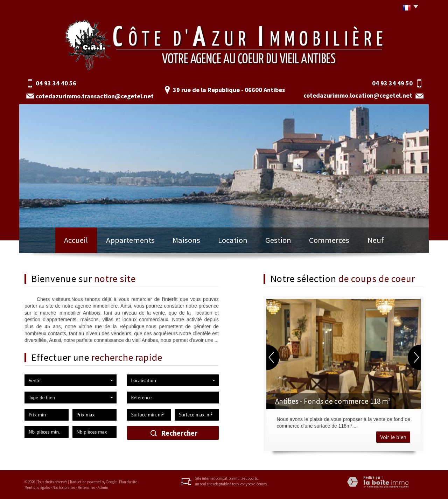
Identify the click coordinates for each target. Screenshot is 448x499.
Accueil (76, 240)
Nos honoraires (64, 487)
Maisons (186, 240)
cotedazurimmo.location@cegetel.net (358, 95)
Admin (103, 487)
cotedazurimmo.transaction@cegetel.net (95, 96)
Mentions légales (37, 487)
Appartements (130, 240)
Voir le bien (393, 437)
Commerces (329, 240)
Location (233, 240)
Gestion (278, 240)
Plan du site (128, 482)
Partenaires (86, 487)
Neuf (376, 240)
